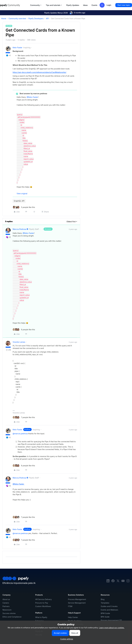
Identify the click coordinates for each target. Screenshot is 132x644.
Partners (6, 606)
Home (4, 18)
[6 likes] (24, 330)
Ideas (85, 5)
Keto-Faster (17, 48)
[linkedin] (108, 582)
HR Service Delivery (44, 599)
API (47, 18)
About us (6, 599)
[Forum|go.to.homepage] (14, 5)
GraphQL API (19, 201)
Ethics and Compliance (12, 617)
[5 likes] (24, 207)
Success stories (9, 613)
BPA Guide (105, 617)
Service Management (77, 603)
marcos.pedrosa (19, 229)
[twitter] (118, 582)
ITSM (70, 606)
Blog (103, 599)
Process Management (77, 599)
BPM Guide (105, 613)
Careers (6, 603)
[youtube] (123, 582)
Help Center (73, 617)
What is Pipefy (41, 617)
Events (95, 5)
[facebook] (113, 582)
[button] (124, 5)
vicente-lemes (19, 342)
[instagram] (128, 582)
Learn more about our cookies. (112, 628)
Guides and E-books (109, 606)
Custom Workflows (43, 606)
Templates (105, 603)
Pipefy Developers (36, 18)
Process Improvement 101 (111, 620)
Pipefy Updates (73, 5)
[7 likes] (24, 417)
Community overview (17, 18)
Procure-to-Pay (42, 603)
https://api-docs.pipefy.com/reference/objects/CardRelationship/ (39, 72)
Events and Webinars (109, 610)
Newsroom (7, 610)
